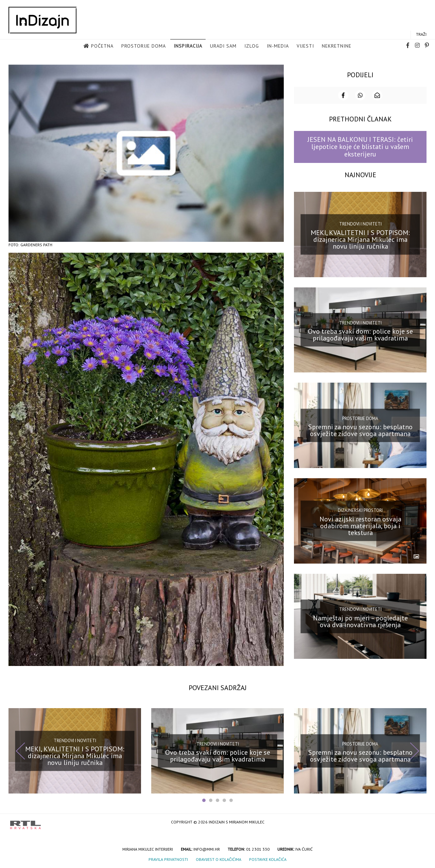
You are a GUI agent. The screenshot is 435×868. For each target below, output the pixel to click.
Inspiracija (188, 46)
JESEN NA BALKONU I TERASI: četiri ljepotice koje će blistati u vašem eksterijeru (360, 146)
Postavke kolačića (268, 859)
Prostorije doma (144, 46)
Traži (421, 35)
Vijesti (305, 46)
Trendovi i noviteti (360, 223)
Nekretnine (337, 46)
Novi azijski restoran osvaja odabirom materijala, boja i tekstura (360, 525)
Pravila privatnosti (168, 859)
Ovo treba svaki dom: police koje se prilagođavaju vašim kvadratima (360, 334)
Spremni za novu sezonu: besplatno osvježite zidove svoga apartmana (360, 430)
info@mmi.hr (207, 849)
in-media (278, 46)
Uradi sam (223, 46)
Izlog (252, 46)
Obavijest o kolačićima (219, 859)
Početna (102, 46)
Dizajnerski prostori (360, 510)
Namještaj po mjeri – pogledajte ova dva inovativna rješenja (360, 621)
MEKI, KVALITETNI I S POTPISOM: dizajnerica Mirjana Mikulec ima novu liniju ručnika (360, 239)
